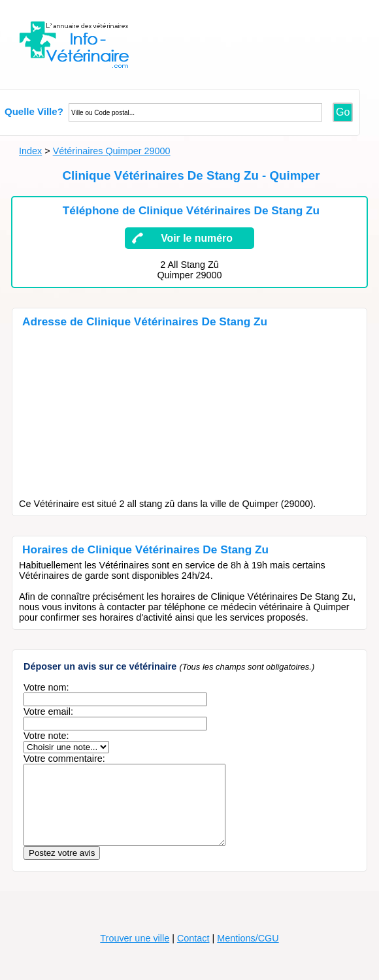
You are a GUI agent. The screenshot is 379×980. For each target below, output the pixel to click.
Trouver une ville (135, 954)
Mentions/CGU (248, 954)
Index (30, 151)
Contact (193, 954)
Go (343, 112)
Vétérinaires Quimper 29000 (112, 151)
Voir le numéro (197, 238)
